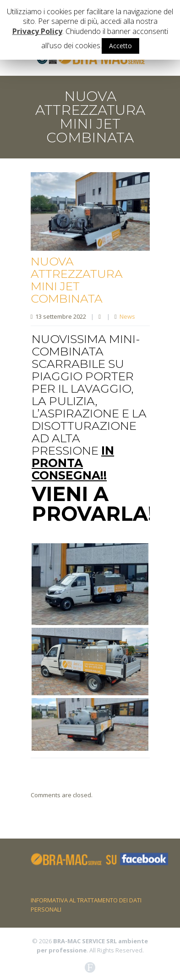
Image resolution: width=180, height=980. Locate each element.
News (127, 316)
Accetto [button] (120, 46)
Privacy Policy (37, 31)
